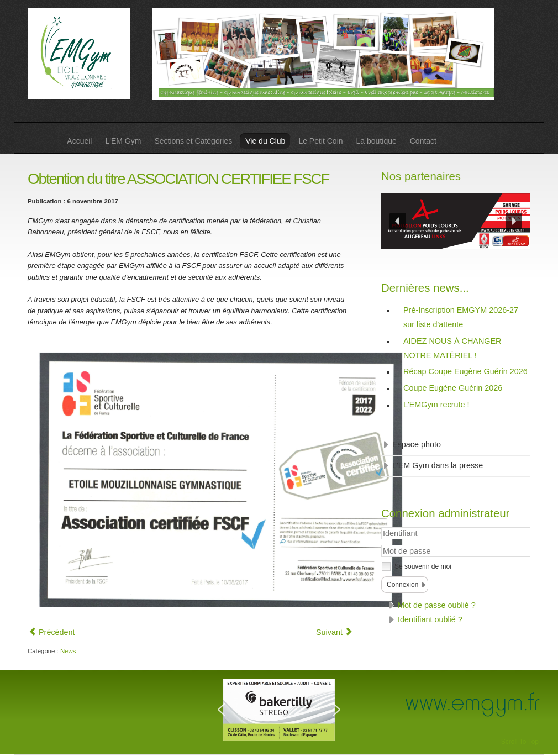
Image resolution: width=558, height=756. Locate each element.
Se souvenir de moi (423, 566)
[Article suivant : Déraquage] (334, 632)
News (68, 651)
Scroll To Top (520, 742)
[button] (398, 221)
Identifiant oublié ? (430, 620)
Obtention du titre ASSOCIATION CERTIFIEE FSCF (178, 179)
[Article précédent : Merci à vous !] (52, 632)
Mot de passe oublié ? (437, 605)
